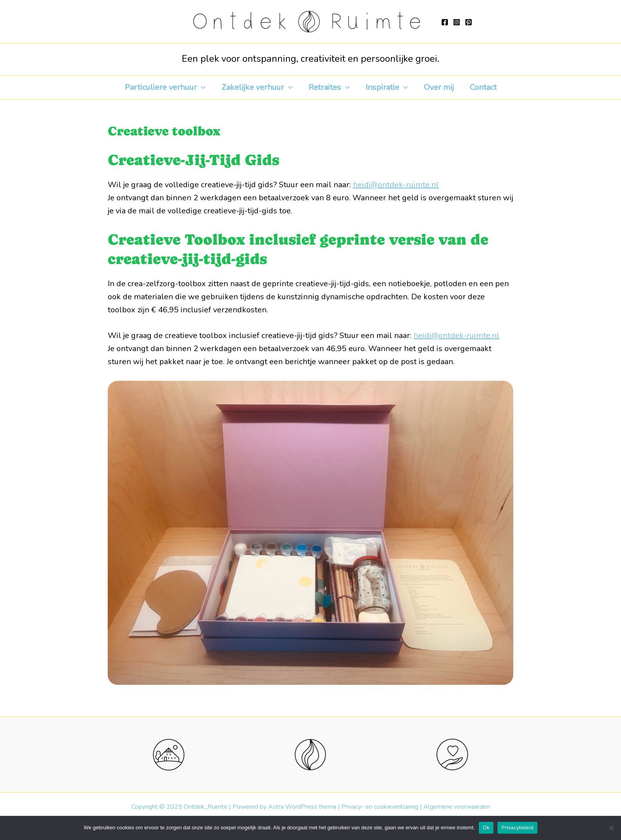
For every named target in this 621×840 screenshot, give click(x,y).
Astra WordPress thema (302, 807)
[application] (201, 87)
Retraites (329, 87)
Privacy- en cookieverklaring (380, 807)
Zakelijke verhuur (257, 87)
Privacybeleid (517, 828)
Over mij (439, 87)
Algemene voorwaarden (457, 807)
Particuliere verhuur (165, 87)
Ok (486, 828)
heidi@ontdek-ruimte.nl (396, 185)
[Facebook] (445, 22)
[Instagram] (457, 22)
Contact (483, 87)
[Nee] (611, 828)
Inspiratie (387, 87)
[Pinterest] (469, 22)
